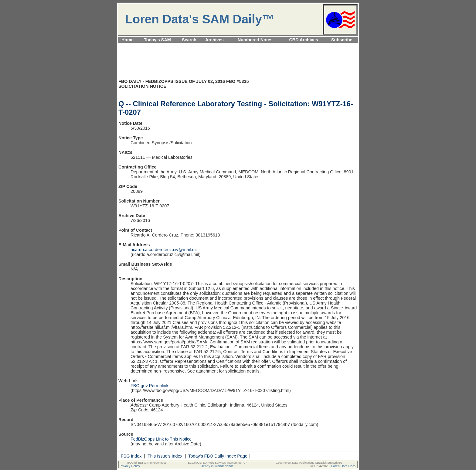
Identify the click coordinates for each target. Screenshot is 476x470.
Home (127, 40)
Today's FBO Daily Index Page (218, 456)
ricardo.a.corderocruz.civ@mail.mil (164, 250)
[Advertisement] (238, 46)
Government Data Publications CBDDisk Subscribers (309, 463)
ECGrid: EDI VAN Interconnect (147, 463)
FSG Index (131, 456)
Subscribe (342, 40)
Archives (214, 40)
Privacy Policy (130, 466)
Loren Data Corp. (344, 466)
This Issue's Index (165, 456)
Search (189, 40)
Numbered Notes (255, 40)
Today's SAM (157, 40)
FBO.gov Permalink (150, 386)
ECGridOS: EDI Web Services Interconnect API (218, 463)
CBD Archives (303, 40)
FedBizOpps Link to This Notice (161, 439)
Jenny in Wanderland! (217, 466)
